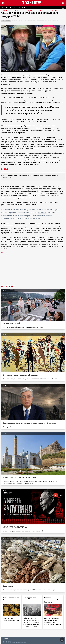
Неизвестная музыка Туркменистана (11, 599)
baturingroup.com (19, 642)
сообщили (42, 213)
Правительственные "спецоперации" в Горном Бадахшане (43, 21)
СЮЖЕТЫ (54, 11)
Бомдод (36, 82)
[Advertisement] (33, 272)
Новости (4, 11)
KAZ (3, 8)
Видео (30, 11)
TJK (11, 8)
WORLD (23, 8)
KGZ (7, 8)
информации (14, 107)
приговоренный (46, 196)
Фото (42, 11)
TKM (14, 8)
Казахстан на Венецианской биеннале (51, 600)
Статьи (17, 11)
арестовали (6, 139)
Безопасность (23, 21)
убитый (44, 193)
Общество (15, 21)
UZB (19, 8)
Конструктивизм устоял (30, 599)
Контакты (6, 638)
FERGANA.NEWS (31, 3)
